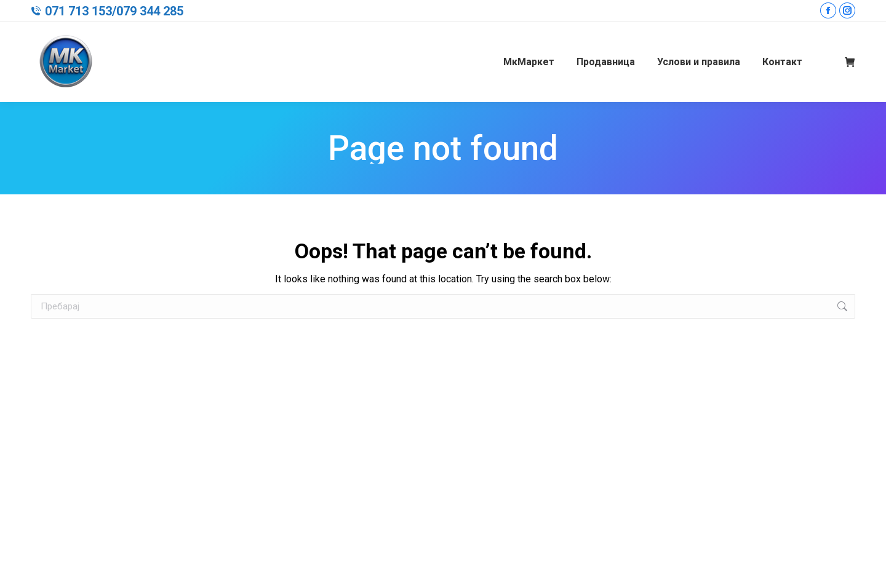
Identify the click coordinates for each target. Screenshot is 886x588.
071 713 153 (78, 11)
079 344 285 (150, 11)
